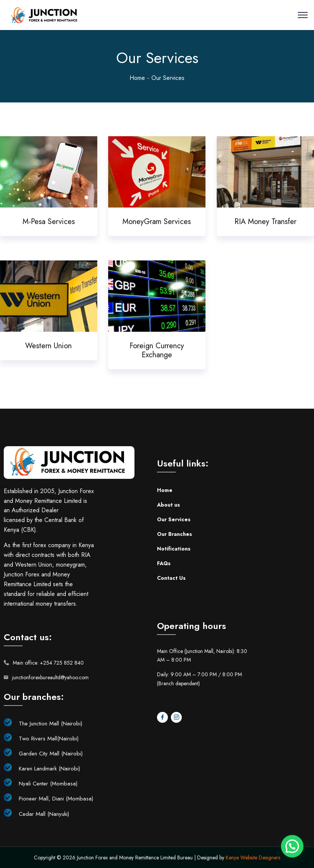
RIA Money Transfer (265, 222)
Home (137, 78)
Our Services (174, 519)
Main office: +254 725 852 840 (48, 663)
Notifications (174, 549)
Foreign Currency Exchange (157, 350)
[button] (292, 846)
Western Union (48, 346)
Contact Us (171, 578)
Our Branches (174, 534)
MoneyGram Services (157, 222)
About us (168, 505)
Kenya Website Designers (253, 857)
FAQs (164, 563)
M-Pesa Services (49, 222)
